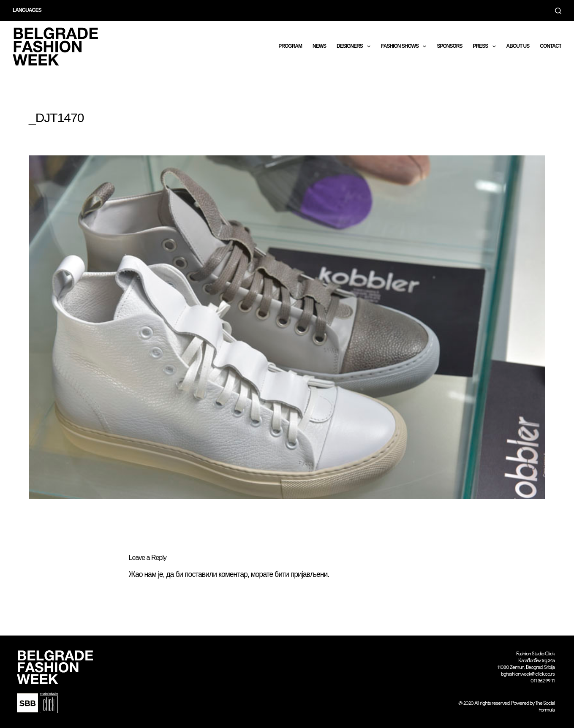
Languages (27, 10)
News (319, 46)
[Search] (558, 11)
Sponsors (449, 46)
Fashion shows (405, 46)
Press (486, 46)
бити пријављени (301, 574)
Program (290, 46)
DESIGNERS (355, 46)
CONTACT (551, 46)
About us (518, 46)
